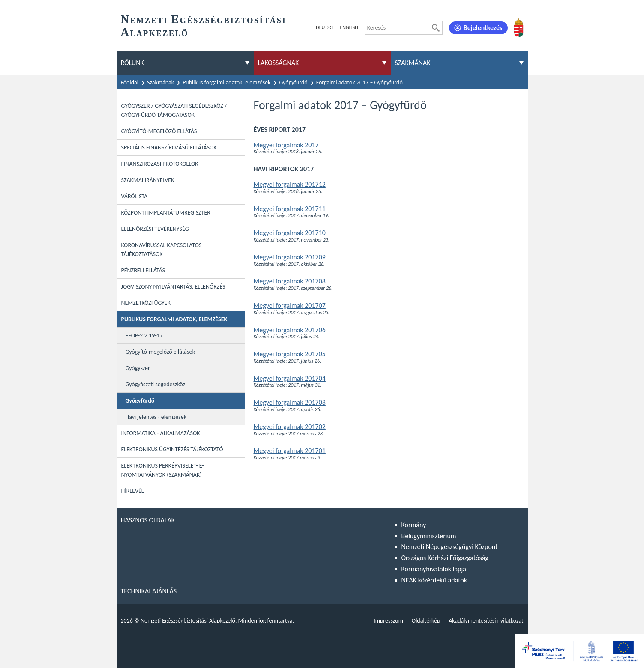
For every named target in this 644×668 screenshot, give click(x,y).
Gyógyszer (138, 368)
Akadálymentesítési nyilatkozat (486, 621)
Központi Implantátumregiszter (166, 213)
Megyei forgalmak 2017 (286, 145)
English (349, 27)
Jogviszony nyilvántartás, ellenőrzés (173, 287)
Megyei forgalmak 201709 (290, 257)
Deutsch (326, 27)
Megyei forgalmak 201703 (290, 402)
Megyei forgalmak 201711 (290, 209)
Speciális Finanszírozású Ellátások (169, 148)
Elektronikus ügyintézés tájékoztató (172, 449)
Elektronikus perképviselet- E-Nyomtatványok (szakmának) (163, 470)
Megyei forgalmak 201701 (290, 451)
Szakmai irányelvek (148, 180)
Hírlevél (133, 491)
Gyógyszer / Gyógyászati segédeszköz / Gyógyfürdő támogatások (174, 110)
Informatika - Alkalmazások (161, 433)
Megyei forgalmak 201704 (290, 378)
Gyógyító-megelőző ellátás (159, 131)
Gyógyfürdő (293, 82)
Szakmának (160, 82)
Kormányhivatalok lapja (434, 569)
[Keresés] (436, 28)
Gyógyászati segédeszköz (156, 384)
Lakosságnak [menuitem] (279, 63)
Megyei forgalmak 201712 (290, 184)
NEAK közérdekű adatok (434, 580)
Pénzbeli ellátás (143, 270)
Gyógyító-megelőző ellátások (160, 352)
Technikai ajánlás (149, 591)
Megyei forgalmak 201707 (290, 306)
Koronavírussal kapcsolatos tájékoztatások (162, 250)
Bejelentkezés (483, 28)
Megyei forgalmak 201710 (290, 233)
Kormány (414, 525)
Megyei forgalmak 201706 (290, 330)
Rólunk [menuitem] (132, 63)
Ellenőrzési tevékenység (155, 229)
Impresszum (388, 621)
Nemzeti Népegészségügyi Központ (450, 547)
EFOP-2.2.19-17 (144, 335)
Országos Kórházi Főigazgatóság (445, 558)
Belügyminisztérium (429, 536)
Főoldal (130, 82)
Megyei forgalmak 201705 (290, 354)
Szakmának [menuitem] (413, 63)
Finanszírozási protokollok (160, 164)
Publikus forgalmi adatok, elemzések (226, 82)
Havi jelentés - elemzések (156, 417)
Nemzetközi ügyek (146, 303)
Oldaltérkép (426, 621)
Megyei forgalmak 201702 (290, 427)
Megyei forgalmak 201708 (290, 281)
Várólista (135, 196)
